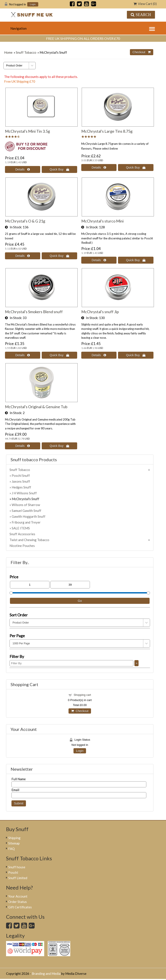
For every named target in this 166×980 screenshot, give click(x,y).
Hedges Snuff (21, 487)
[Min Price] (30, 585)
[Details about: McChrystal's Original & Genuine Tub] (23, 446)
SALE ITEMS (21, 528)
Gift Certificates (20, 907)
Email (15, 790)
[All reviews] (13, 137)
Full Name (19, 779)
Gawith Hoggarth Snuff (29, 516)
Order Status (18, 902)
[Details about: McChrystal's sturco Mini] (99, 260)
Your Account (18, 896)
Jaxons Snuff (21, 481)
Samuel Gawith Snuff (26, 511)
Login (33, 4)
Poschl (13, 872)
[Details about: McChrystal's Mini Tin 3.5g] (23, 169)
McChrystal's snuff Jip (100, 312)
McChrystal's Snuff (25, 499)
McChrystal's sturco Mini (102, 221)
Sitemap (14, 843)
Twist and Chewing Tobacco (29, 540)
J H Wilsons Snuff (24, 493)
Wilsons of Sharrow (26, 505)
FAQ (11, 849)
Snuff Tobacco (26, 52)
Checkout (80, 711)
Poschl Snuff (21, 475)
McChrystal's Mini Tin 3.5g (27, 131)
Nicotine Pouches (22, 546)
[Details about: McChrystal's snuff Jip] (99, 355)
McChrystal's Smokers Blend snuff (34, 312)
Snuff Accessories (22, 534)
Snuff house (17, 867)
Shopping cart (82, 695)
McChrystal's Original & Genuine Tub (36, 407)
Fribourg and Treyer (26, 522)
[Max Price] (70, 585)
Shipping (14, 838)
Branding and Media (46, 974)
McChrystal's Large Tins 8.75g (107, 131)
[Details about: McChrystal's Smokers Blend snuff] (23, 355)
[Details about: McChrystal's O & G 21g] (23, 256)
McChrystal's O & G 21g (25, 221)
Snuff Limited (18, 878)
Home (8, 52)
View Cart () (145, 4)
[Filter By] (71, 663)
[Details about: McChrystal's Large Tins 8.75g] (99, 168)
